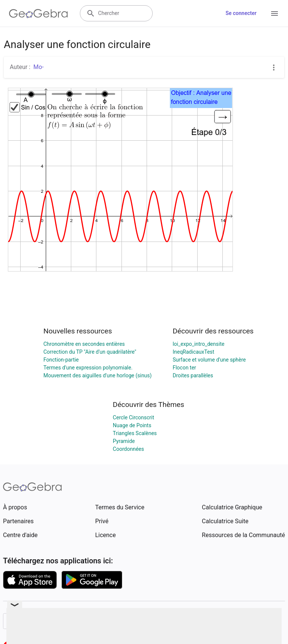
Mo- (39, 67)
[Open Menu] (274, 14)
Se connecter (241, 13)
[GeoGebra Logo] (38, 14)
